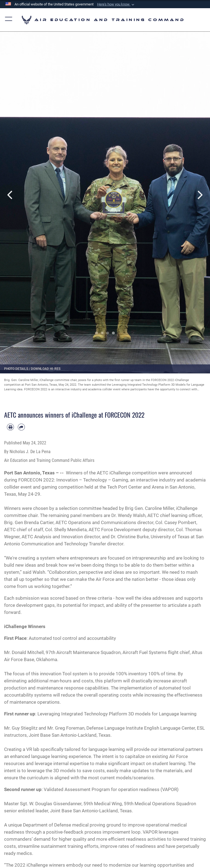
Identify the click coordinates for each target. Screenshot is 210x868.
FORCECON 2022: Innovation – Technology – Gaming (73, 480)
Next (199, 195)
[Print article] (10, 427)
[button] (116, 4)
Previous (11, 195)
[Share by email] (21, 427)
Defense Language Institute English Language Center (141, 728)
